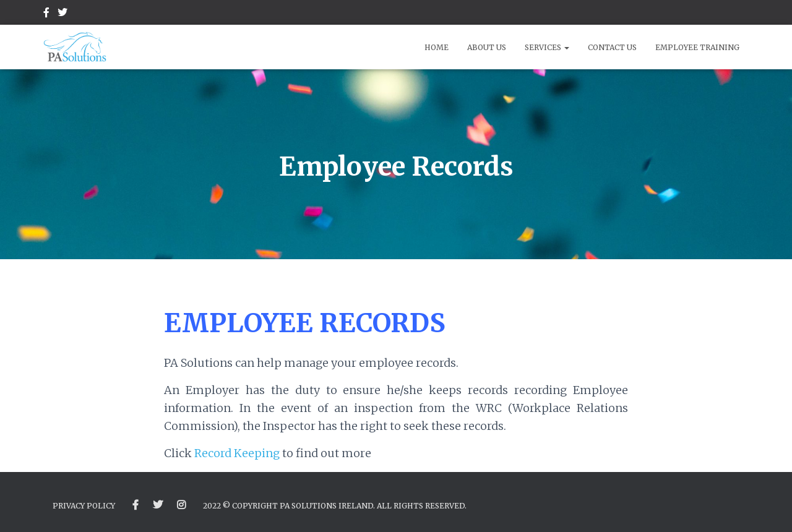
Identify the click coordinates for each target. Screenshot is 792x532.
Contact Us (612, 47)
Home (437, 47)
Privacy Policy (84, 506)
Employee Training (697, 47)
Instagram (181, 505)
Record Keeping (238, 453)
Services (547, 47)
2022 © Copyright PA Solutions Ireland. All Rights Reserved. (335, 506)
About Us (487, 47)
